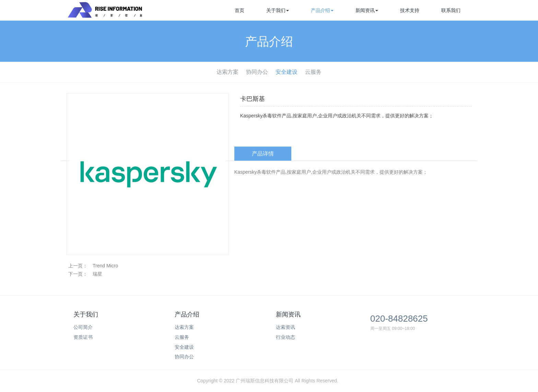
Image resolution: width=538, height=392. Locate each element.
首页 (239, 10)
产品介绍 (322, 10)
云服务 (313, 72)
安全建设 (286, 72)
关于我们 (278, 10)
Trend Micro (105, 266)
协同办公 (257, 72)
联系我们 (451, 10)
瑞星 (97, 274)
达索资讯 (285, 327)
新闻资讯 (367, 10)
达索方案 (227, 72)
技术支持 (410, 10)
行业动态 (285, 337)
